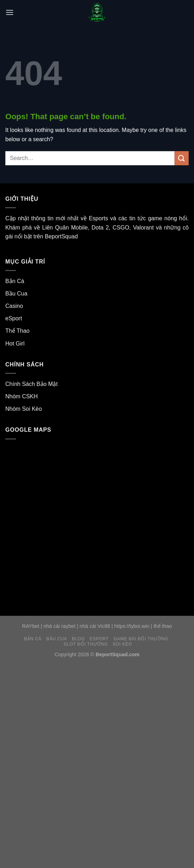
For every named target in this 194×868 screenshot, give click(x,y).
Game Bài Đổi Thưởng (141, 639)
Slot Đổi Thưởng (86, 644)
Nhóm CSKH (22, 396)
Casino (14, 306)
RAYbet (31, 626)
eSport (14, 318)
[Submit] (182, 158)
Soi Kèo (122, 644)
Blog (78, 639)
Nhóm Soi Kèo (24, 409)
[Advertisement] (97, 714)
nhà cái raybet (59, 626)
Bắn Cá (15, 281)
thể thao (163, 626)
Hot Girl (15, 344)
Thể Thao (17, 331)
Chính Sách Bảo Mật (32, 384)
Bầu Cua (16, 294)
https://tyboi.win (132, 626)
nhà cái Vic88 (95, 626)
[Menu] (10, 12)
